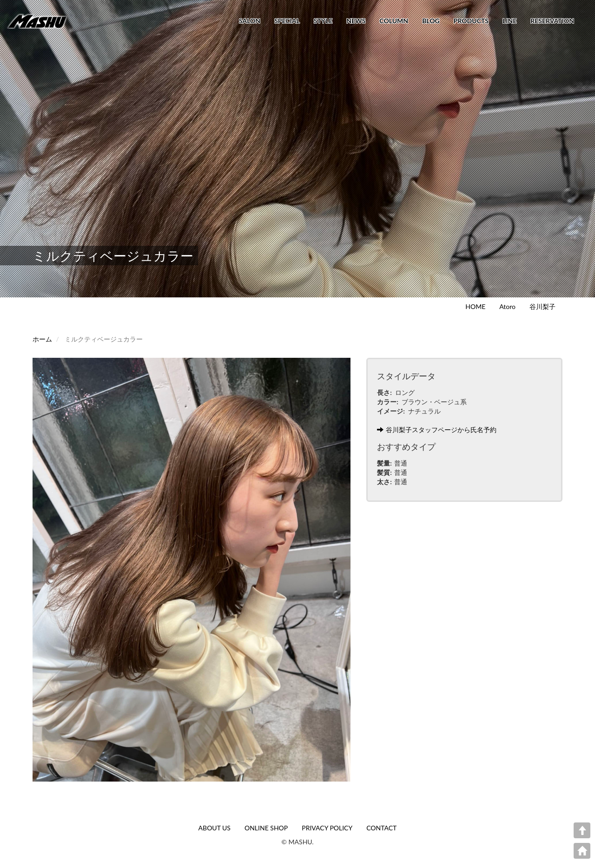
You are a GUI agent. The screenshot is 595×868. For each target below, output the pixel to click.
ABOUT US (215, 828)
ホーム (42, 339)
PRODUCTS (471, 21)
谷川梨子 (542, 306)
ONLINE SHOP (266, 828)
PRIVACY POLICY (327, 828)
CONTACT (381, 828)
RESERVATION (552, 21)
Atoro (507, 306)
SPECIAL (287, 21)
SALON (250, 21)
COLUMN (394, 21)
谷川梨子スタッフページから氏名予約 (437, 430)
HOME (475, 306)
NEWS (356, 21)
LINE (509, 21)
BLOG (431, 21)
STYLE (323, 21)
